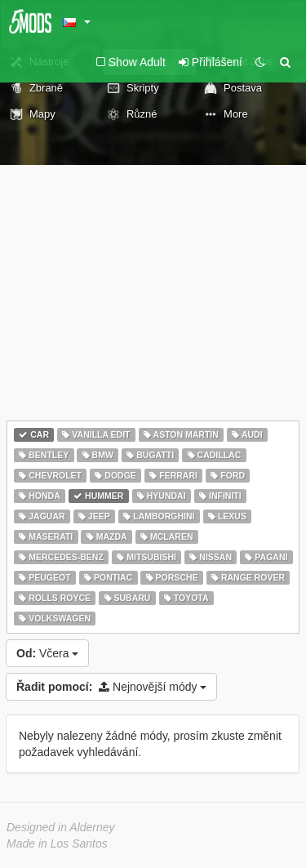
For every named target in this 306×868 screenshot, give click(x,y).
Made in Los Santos (57, 844)
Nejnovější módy (111, 687)
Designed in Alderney (61, 827)
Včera (47, 653)
